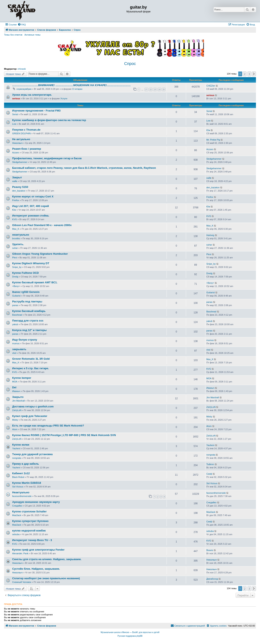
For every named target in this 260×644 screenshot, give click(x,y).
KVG (15, 219)
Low (14, 124)
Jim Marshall (18, 401)
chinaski (22, 69)
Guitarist (16, 296)
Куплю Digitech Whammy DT (31, 263)
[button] (254, 74)
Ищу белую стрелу (25, 340)
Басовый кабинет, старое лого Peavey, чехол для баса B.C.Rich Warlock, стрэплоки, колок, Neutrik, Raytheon (84, 168)
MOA (15, 382)
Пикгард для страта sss (28, 321)
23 (155, 89)
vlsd (14, 353)
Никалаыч (17, 143)
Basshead (17, 315)
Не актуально (21, 139)
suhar (15, 248)
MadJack (17, 515)
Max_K (16, 229)
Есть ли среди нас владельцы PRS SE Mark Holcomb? (48, 426)
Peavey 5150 (20, 187)
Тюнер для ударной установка (32, 454)
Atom (15, 429)
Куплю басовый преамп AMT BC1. (35, 282)
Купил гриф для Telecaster (30, 416)
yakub (15, 324)
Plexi (15, 258)
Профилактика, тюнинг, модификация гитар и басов (47, 158)
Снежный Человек (22, 582)
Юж (208, 130)
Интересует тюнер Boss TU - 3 (32, 540)
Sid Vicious (18, 487)
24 (159, 89)
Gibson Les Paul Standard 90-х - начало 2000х (42, 225)
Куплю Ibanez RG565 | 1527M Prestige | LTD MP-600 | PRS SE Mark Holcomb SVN (64, 435)
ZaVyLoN (17, 410)
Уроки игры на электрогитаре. (32, 95)
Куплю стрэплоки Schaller (29, 511)
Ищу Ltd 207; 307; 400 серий (31, 206)
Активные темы (32, 35)
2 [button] (245, 74)
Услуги (64, 98)
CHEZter (211, 86)
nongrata (17, 458)
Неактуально (21, 492)
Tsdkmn (210, 464)
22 (151, 89)
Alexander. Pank (20, 553)
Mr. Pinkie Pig (213, 140)
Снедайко (17, 506)
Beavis (210, 550)
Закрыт (17, 177)
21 (146, 89)
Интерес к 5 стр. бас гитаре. (31, 368)
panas (15, 305)
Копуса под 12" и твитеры (29, 330)
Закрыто (18, 397)
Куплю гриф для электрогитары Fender (38, 550)
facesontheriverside (22, 496)
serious (16, 98)
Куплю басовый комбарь (29, 311)
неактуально (21, 235)
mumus (16, 343)
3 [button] (249, 74)
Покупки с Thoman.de (26, 130)
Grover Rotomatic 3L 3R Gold (31, 359)
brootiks (16, 238)
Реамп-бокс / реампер (27, 149)
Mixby (15, 420)
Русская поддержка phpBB (130, 636)
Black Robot (18, 477)
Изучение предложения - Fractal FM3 (36, 111)
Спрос (130, 64)
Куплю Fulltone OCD (25, 273)
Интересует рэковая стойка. (31, 216)
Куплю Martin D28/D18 (27, 483)
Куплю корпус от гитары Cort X (33, 196)
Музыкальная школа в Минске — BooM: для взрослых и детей (130, 632)
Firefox (16, 200)
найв (15, 181)
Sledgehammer (20, 162)
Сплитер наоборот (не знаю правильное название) (46, 578)
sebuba (16, 534)
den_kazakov (19, 191)
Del (14, 387)
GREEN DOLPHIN (21, 133)
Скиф (209, 474)
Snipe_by (17, 267)
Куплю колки (21, 445)
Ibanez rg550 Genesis (26, 292)
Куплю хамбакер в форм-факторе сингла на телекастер (49, 120)
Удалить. (18, 244)
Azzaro (16, 153)
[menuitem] (22, 25)
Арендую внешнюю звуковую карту (36, 502)
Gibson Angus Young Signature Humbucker (40, 254)
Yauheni (16, 448)
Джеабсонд (212, 579)
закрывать (19, 349)
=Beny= (16, 286)
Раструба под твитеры (27, 301)
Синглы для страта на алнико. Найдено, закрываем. (47, 559)
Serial (15, 114)
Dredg (15, 277)
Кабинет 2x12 (21, 473)
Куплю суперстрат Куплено (30, 521)
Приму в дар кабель (25, 464)
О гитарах (77, 89)
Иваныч (16, 391)
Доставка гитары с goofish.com (33, 406)
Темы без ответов (13, 35)
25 (164, 89)
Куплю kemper (22, 378)
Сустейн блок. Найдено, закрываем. (36, 569)
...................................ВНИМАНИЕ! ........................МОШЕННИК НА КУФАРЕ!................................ (71, 85)
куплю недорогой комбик (29, 531)
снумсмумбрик (24, 89)
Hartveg (210, 235)
